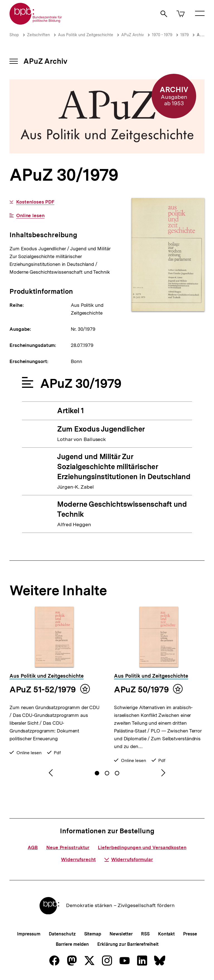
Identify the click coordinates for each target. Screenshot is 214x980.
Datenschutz (62, 934)
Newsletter (121, 934)
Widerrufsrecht (78, 859)
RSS (145, 934)
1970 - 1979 (162, 35)
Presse (190, 934)
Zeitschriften (38, 35)
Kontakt (166, 934)
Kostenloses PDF (35, 202)
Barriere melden (72, 944)
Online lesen (30, 216)
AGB (33, 847)
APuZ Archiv (132, 35)
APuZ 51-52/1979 (43, 689)
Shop (14, 35)
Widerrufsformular (129, 859)
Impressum (29, 934)
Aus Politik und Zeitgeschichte (86, 35)
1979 (184, 35)
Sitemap (93, 934)
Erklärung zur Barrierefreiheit (128, 944)
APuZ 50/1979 (141, 689)
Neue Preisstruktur (68, 847)
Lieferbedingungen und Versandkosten (142, 847)
